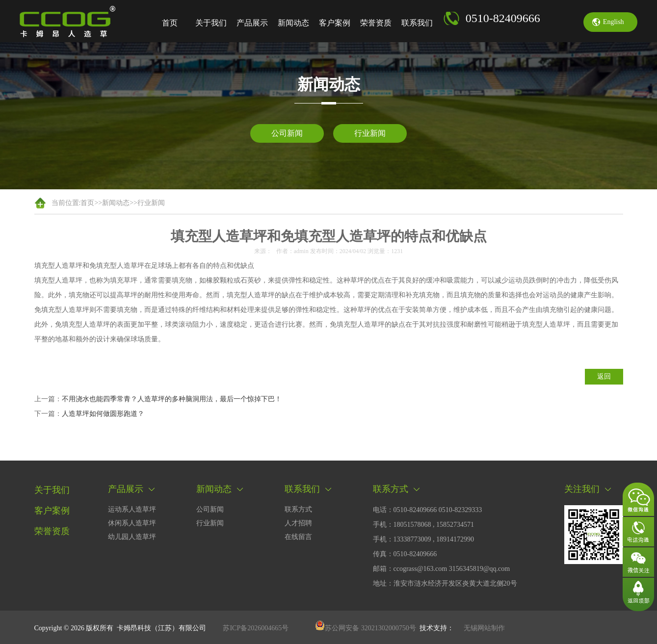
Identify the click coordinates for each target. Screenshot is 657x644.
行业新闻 (370, 133)
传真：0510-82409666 (405, 554)
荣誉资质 (376, 23)
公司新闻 (287, 133)
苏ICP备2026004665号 (256, 628)
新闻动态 (293, 23)
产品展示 (252, 23)
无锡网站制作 (484, 628)
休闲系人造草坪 (132, 523)
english (614, 22)
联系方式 (298, 509)
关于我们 (211, 23)
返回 (604, 376)
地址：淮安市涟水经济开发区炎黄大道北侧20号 (445, 583)
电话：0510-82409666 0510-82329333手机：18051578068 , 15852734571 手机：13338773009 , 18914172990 (428, 525)
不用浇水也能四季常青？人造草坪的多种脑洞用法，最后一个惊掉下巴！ (172, 399)
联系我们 (417, 23)
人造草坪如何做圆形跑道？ (103, 414)
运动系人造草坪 (132, 509)
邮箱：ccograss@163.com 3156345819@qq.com (442, 569)
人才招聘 (298, 523)
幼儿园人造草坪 (132, 537)
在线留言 (298, 537)
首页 (170, 23)
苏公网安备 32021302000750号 (366, 628)
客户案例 (335, 23)
